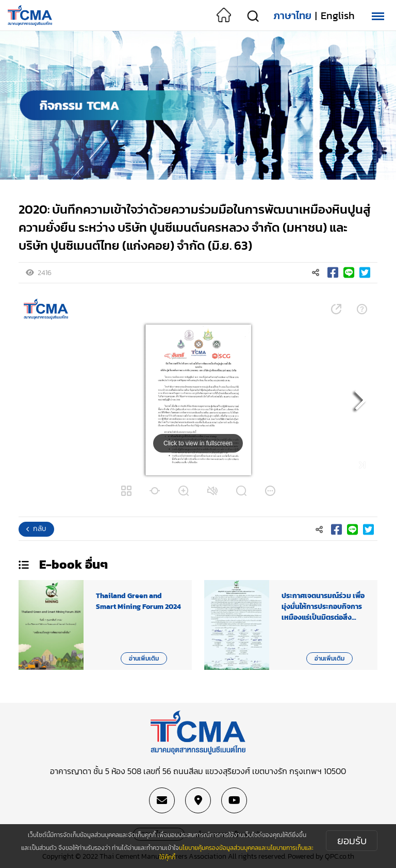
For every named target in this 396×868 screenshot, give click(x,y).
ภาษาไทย (292, 15)
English (338, 15)
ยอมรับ (352, 841)
